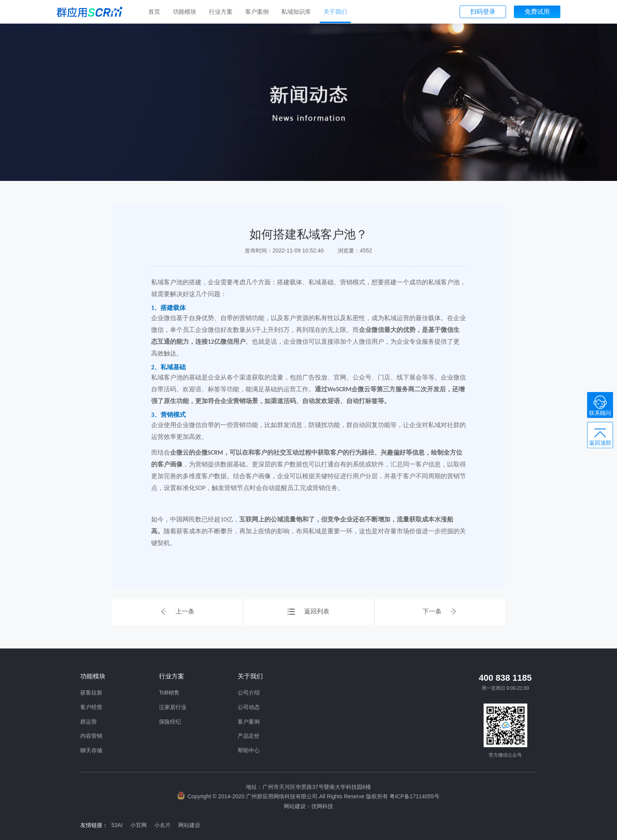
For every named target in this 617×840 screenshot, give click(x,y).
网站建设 (191, 824)
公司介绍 (249, 693)
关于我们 (335, 12)
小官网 (139, 824)
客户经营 (91, 707)
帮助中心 (249, 750)
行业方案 (221, 12)
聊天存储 (91, 750)
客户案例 (257, 12)
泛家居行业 (173, 707)
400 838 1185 (505, 678)
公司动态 (249, 707)
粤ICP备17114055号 (414, 796)
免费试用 (537, 12)
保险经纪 (170, 722)
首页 (154, 12)
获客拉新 (91, 693)
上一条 (177, 612)
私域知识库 (296, 12)
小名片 (164, 824)
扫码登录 (483, 12)
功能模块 (185, 12)
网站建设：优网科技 (308, 806)
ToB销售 (169, 693)
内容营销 (91, 736)
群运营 (89, 722)
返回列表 (308, 612)
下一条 (440, 612)
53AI (117, 824)
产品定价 (249, 736)
